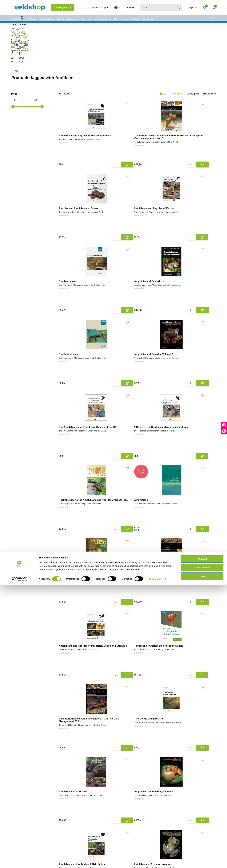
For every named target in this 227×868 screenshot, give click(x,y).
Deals (125, 19)
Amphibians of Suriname (76, 564)
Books (61, 19)
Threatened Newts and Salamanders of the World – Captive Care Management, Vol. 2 (137, 105)
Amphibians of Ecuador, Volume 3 (135, 564)
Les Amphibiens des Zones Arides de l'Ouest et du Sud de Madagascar (191, 719)
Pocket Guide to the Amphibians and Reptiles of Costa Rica (137, 334)
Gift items (86, 19)
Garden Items (47, 19)
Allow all (202, 842)
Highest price (210, 59)
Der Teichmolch (125, 179)
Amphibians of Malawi (182, 795)
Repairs (135, 19)
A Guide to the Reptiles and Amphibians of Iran (78, 334)
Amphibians (176, 333)
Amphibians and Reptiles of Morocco (83, 179)
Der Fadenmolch (71, 256)
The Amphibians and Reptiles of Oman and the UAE (188, 257)
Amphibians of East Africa (184, 179)
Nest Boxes (31, 19)
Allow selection (202, 851)
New (116, 19)
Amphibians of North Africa (77, 718)
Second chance (103, 19)
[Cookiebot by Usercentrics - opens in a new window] (19, 862)
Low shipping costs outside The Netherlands (33, 27)
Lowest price (193, 59)
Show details (156, 862)
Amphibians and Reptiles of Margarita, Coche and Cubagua (187, 411)
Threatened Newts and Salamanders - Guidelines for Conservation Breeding (137, 413)
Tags (16, 36)
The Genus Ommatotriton (184, 487)
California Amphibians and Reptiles (136, 641)
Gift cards (148, 19)
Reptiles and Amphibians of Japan (189, 102)
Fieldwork (16, 19)
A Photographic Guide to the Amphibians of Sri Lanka (78, 411)
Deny (202, 859)
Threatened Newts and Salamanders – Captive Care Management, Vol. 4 (137, 488)
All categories (63, 8)
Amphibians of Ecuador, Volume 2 (135, 256)
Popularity (177, 59)
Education (73, 19)
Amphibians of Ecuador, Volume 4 (81, 641)
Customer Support (99, 8)
